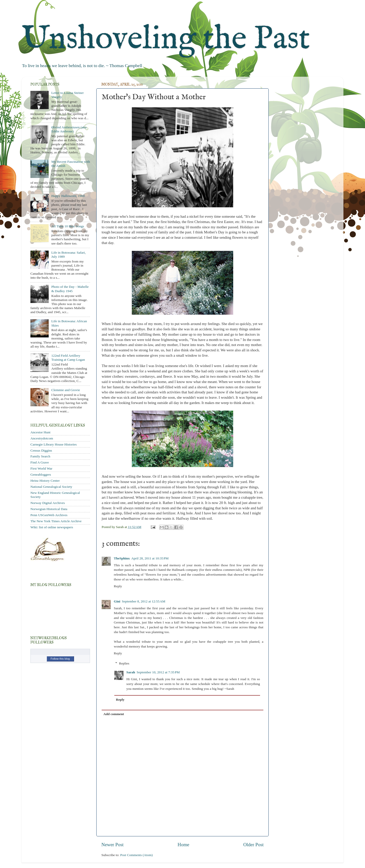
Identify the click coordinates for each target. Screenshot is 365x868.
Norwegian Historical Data (49, 509)
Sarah (131, 672)
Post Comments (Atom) (136, 855)
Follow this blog (60, 659)
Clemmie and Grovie (66, 390)
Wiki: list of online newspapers (52, 527)
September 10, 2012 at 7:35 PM (158, 672)
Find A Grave (40, 462)
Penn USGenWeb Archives (49, 515)
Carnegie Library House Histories (54, 444)
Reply (118, 586)
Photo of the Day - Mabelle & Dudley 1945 (70, 289)
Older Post (253, 845)
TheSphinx (122, 558)
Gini (117, 601)
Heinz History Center (45, 481)
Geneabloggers (41, 475)
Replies (124, 663)
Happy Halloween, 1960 (68, 196)
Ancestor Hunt (40, 432)
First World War (41, 468)
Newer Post (113, 845)
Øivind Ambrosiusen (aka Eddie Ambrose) (69, 129)
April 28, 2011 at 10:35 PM (150, 558)
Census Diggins (41, 450)
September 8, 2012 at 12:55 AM (144, 601)
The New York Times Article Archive (56, 521)
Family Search (40, 456)
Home (184, 845)
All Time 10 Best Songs (68, 226)
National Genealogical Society (51, 487)
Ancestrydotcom (42, 438)
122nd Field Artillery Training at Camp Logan (68, 358)
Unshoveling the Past (166, 39)
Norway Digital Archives (48, 503)
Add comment (114, 714)
